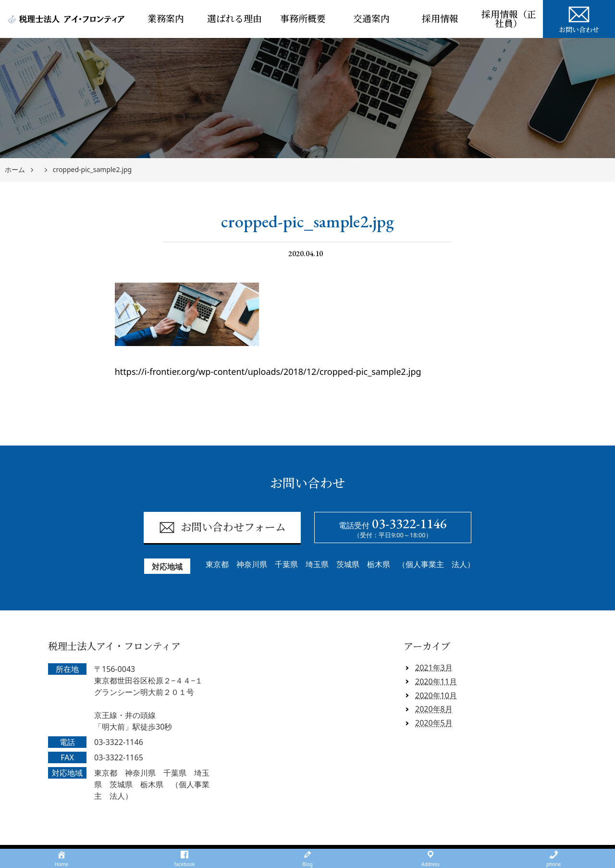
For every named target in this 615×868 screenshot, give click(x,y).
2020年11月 (436, 682)
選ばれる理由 (234, 19)
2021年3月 (434, 668)
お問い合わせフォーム (222, 527)
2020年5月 (434, 723)
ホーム (15, 170)
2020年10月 (436, 695)
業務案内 (166, 19)
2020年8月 (434, 709)
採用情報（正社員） (509, 19)
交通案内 (371, 19)
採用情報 (440, 19)
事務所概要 (303, 19)
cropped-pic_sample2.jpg (92, 170)
